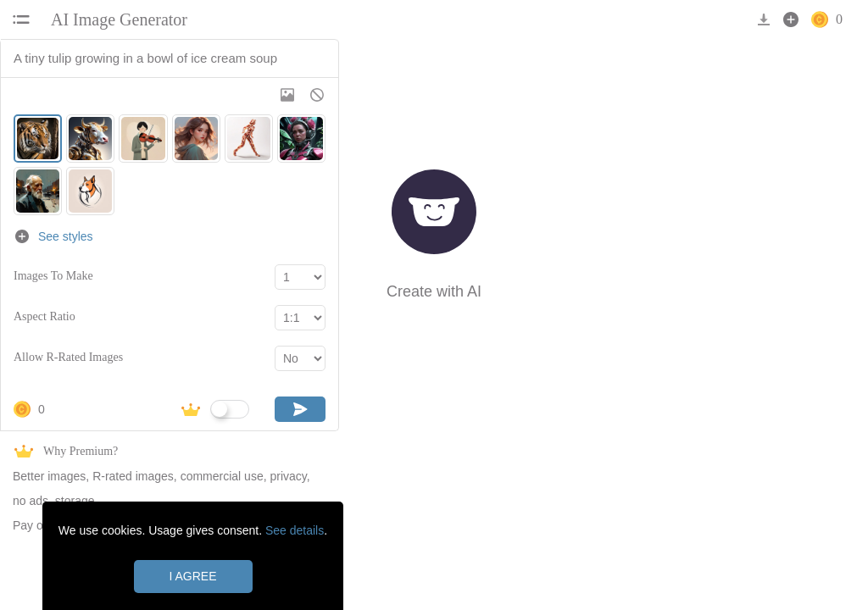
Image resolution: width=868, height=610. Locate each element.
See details (295, 530)
